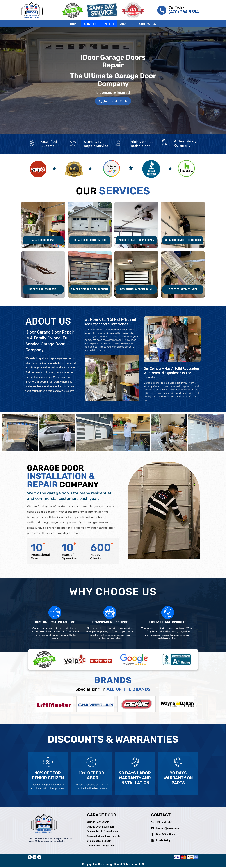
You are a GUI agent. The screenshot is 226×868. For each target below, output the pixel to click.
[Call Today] (162, 10)
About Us (127, 24)
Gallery (108, 24)
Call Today (176, 7)
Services (90, 24)
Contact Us (148, 24)
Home (74, 24)
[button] (30, 706)
